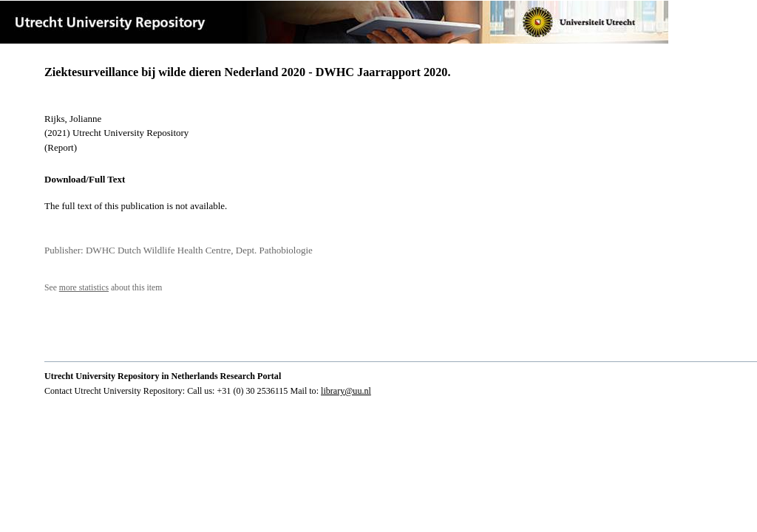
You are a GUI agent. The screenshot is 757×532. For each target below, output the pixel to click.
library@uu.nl (346, 391)
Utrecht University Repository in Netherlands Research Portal (163, 376)
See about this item (103, 288)
